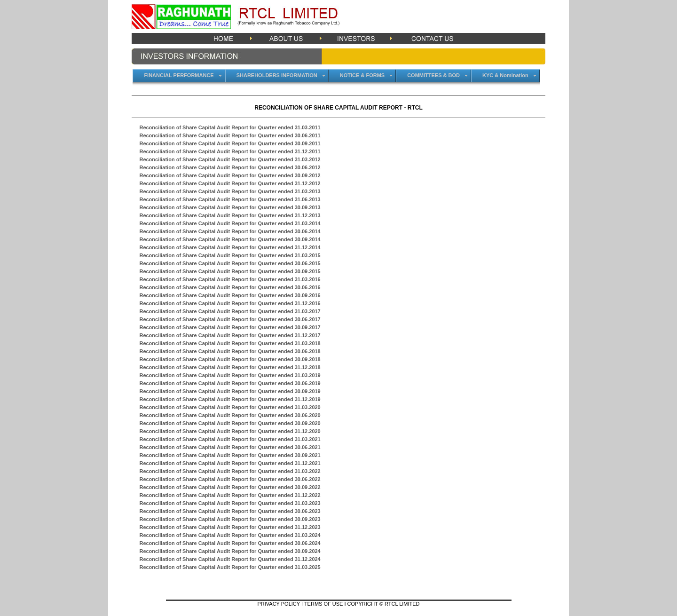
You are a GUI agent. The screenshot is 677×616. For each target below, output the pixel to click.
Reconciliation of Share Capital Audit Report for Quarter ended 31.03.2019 (230, 375)
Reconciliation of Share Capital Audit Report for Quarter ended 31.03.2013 (230, 191)
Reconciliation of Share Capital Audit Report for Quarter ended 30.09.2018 (230, 359)
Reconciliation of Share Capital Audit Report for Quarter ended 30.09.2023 (230, 519)
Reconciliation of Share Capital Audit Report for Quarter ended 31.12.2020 (230, 431)
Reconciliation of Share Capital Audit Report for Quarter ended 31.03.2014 (230, 223)
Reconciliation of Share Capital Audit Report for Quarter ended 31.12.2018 (230, 367)
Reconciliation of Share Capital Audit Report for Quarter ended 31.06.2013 (230, 199)
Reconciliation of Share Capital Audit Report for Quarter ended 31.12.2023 (230, 527)
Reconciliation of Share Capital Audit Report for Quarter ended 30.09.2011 (230, 143)
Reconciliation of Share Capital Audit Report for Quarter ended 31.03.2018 (230, 343)
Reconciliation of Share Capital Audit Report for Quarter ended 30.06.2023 (230, 511)
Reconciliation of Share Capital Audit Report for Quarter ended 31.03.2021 (230, 439)
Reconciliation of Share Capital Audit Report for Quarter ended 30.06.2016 (230, 287)
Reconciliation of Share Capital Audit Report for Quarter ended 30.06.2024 (230, 543)
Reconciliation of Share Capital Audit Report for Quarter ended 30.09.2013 (230, 207)
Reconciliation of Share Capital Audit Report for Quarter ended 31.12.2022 (230, 495)
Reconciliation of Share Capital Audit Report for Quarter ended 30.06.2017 (230, 319)
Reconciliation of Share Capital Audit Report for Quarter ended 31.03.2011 (230, 127)
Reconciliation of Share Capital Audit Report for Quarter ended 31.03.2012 (230, 159)
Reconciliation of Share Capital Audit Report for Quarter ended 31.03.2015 (230, 255)
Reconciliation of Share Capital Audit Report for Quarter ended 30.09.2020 (230, 423)
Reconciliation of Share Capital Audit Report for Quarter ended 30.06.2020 (230, 415)
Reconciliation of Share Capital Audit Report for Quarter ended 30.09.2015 (230, 271)
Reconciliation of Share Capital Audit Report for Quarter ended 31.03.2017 (230, 311)
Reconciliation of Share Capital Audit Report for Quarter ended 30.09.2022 (230, 487)
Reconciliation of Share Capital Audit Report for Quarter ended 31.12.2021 (230, 463)
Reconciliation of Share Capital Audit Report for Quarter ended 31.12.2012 (230, 183)
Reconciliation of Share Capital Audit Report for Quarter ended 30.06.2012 (230, 167)
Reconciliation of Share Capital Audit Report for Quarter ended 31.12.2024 (230, 559)
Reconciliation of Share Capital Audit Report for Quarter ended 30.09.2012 (230, 175)
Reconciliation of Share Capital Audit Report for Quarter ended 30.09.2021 (230, 455)
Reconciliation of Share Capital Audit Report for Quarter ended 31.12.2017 (230, 335)
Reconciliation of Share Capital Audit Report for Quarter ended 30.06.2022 (230, 479)
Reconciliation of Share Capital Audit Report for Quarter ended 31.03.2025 (230, 567)
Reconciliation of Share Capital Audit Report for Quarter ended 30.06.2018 (230, 351)
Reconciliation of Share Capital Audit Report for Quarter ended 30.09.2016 (230, 295)
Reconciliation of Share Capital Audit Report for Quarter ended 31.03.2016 (230, 279)
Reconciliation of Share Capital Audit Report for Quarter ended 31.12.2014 (230, 247)
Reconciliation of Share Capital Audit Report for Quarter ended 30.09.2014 (230, 239)
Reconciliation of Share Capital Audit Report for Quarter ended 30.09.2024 (230, 551)
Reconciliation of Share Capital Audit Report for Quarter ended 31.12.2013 (230, 215)
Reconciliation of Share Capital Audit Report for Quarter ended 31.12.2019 (230, 399)
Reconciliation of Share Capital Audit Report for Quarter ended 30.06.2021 (230, 447)
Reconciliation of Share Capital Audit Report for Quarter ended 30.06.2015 (230, 263)
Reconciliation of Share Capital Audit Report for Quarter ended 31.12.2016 (230, 303)
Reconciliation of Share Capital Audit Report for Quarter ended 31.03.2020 (230, 407)
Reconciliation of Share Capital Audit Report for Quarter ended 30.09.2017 (230, 327)
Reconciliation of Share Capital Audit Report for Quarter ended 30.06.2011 (230, 135)
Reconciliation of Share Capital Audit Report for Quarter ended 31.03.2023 (230, 503)
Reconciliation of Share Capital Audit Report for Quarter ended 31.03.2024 (230, 535)
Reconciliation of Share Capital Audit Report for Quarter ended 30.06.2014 (230, 231)
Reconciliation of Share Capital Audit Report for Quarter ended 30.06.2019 (230, 383)
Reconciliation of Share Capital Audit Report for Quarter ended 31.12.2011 (230, 151)
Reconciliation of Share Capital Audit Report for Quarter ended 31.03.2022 (230, 471)
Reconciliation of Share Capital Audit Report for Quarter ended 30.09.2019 (230, 391)
